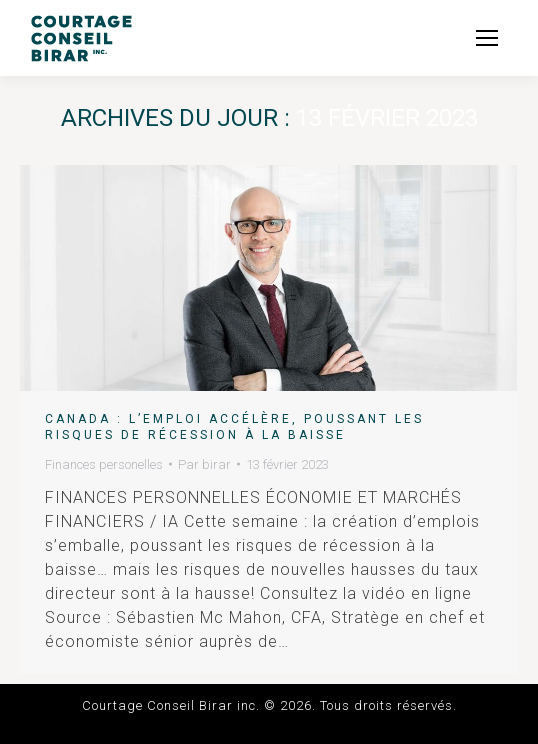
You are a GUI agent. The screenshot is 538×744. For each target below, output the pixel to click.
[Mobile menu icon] (487, 38)
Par (204, 464)
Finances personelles (104, 464)
